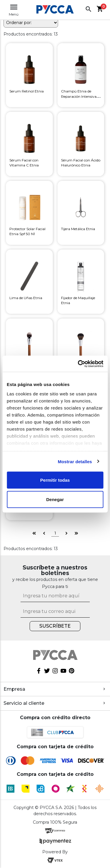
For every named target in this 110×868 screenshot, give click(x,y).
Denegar (55, 499)
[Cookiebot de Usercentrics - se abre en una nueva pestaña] (78, 364)
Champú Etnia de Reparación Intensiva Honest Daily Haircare (79, 96)
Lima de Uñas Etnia (26, 298)
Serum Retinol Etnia (27, 91)
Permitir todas (55, 480)
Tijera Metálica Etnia (78, 229)
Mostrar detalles (75, 461)
